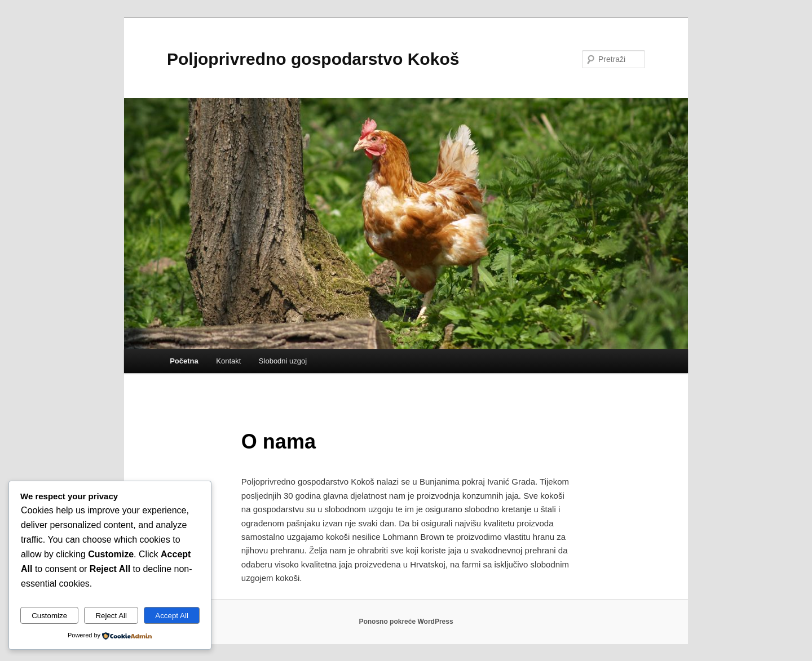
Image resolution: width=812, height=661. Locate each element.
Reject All (111, 616)
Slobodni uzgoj (283, 361)
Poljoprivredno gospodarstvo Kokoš (313, 59)
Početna (184, 361)
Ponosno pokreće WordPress (406, 622)
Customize (49, 616)
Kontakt (228, 361)
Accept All (172, 616)
